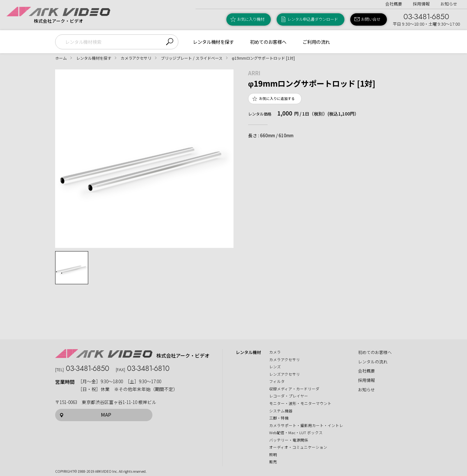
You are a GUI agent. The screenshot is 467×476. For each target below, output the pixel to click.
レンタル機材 (248, 352)
